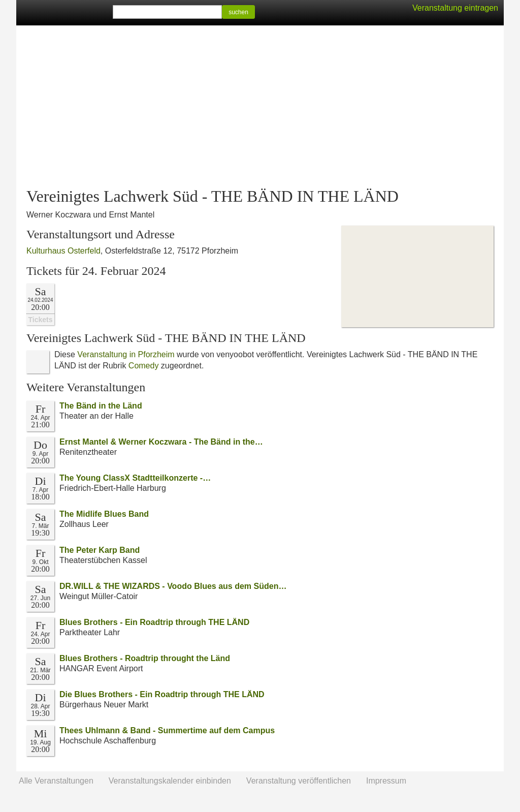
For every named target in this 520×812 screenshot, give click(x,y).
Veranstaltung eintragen (455, 8)
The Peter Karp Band (100, 550)
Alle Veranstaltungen (56, 781)
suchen (238, 12)
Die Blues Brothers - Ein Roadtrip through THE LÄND (162, 694)
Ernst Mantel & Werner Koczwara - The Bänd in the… (161, 442)
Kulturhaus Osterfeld (63, 251)
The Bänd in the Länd (101, 406)
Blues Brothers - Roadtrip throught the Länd (145, 658)
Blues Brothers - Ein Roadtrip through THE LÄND (154, 622)
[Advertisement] (260, 107)
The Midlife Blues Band (104, 514)
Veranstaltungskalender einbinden (170, 781)
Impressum (386, 781)
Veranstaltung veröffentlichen (299, 781)
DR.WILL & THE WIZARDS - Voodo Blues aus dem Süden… (173, 586)
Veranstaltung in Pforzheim (126, 354)
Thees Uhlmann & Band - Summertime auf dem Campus (167, 730)
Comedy (144, 366)
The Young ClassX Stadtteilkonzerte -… (135, 478)
